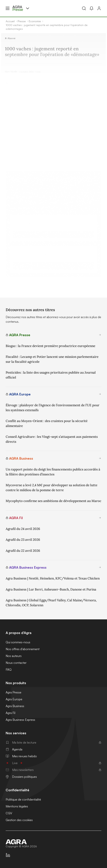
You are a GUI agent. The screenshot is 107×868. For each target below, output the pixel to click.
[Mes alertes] (91, 8)
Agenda (14, 749)
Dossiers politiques (21, 777)
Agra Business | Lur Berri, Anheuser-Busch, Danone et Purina (51, 589)
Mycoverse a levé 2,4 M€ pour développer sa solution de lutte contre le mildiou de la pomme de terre (52, 488)
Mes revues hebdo (21, 756)
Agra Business (15, 706)
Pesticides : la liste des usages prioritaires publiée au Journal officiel (51, 375)
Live (53, 763)
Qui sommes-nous (18, 642)
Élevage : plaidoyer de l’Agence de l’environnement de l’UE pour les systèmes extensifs (53, 408)
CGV (9, 813)
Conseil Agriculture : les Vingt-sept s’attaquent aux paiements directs (52, 439)
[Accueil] (53, 842)
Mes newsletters (53, 770)
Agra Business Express (20, 720)
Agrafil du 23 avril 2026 (23, 540)
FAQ (9, 670)
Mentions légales (17, 806)
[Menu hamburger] (8, 8)
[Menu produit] (28, 8)
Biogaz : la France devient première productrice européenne (50, 346)
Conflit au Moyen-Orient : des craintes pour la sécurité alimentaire (47, 423)
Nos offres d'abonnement (23, 649)
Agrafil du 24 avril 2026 (23, 529)
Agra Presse (14, 692)
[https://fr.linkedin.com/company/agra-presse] (8, 855)
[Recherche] (84, 8)
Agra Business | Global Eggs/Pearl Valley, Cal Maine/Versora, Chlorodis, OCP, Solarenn (51, 603)
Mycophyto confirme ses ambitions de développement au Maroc (53, 501)
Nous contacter (16, 663)
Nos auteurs (14, 656)
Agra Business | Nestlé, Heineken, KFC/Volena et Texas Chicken (53, 578)
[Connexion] (99, 8)
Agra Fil (10, 713)
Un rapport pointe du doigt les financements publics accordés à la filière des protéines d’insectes (53, 472)
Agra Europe (14, 699)
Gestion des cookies (19, 820)
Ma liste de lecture (53, 742)
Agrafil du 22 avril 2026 (23, 551)
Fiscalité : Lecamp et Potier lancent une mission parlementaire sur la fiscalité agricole (52, 359)
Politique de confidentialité (23, 799)
